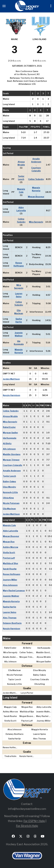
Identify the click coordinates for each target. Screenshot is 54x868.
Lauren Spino (19, 295)
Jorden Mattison (11, 379)
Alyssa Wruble (21, 163)
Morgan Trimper (11, 460)
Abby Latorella (21, 209)
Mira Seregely (36, 222)
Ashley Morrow (11, 547)
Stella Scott (9, 552)
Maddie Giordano (12, 454)
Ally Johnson (9, 449)
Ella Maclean (19, 312)
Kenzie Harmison (12, 395)
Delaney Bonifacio (12, 623)
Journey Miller (10, 580)
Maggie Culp (21, 191)
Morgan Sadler (10, 433)
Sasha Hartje (19, 320)
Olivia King (8, 498)
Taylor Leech (21, 178)
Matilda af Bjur (11, 563)
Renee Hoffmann (19, 264)
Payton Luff (9, 558)
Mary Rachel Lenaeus (14, 591)
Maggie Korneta (36, 189)
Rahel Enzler (9, 427)
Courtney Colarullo (36, 169)
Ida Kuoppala (19, 343)
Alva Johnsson (10, 585)
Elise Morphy (9, 487)
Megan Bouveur (36, 197)
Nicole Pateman (11, 503)
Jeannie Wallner (19, 334)
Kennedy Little (10, 492)
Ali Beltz (7, 443)
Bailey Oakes (9, 481)
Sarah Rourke (10, 569)
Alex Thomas (10, 618)
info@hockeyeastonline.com (27, 809)
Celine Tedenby (36, 179)
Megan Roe (9, 542)
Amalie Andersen (36, 160)
